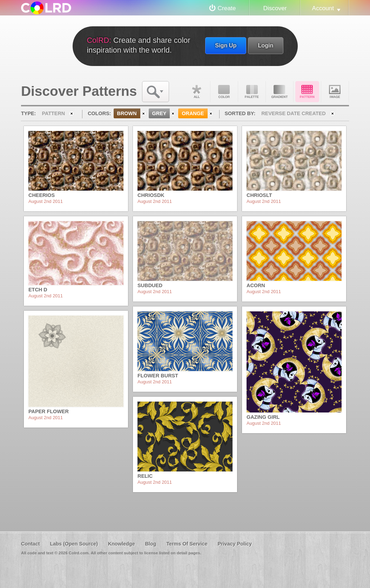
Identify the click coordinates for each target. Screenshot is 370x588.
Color (224, 92)
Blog (150, 544)
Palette (252, 92)
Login (265, 45)
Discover (275, 8)
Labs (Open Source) (74, 544)
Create (227, 8)
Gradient (280, 92)
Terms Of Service (187, 544)
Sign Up (226, 45)
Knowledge (122, 544)
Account (323, 8)
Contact (31, 544)
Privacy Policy (235, 544)
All (196, 92)
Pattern (307, 92)
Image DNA (335, 92)
